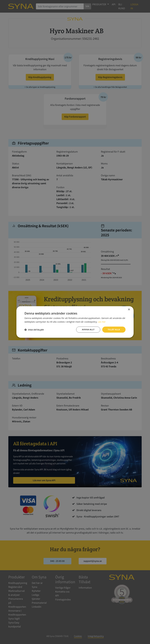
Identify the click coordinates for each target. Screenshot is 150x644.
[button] (34, 330)
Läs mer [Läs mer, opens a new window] (102, 322)
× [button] (129, 309)
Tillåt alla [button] (113, 330)
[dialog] (75, 322)
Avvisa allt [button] (87, 330)
